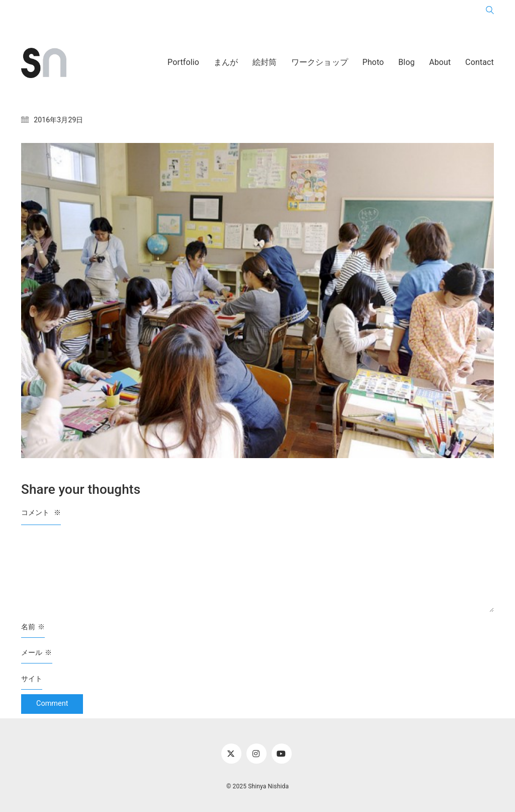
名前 (33, 627)
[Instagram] (256, 754)
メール (37, 653)
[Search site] (490, 12)
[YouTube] (282, 754)
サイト (32, 679)
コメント (41, 512)
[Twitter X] (231, 754)
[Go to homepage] (44, 63)
